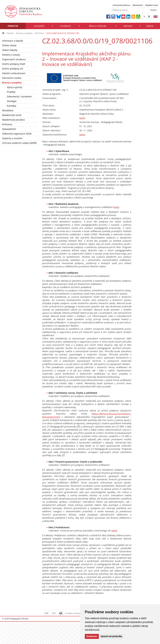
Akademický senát (12, 115)
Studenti (66, 26)
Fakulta (13, 26)
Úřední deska (9, 45)
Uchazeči (39, 26)
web (82, 118)
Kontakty (12, 106)
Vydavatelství (9, 129)
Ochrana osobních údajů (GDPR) (19, 143)
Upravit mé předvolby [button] (111, 636)
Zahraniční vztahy (12, 78)
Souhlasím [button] (92, 636)
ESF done (39, 33)
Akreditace (8, 110)
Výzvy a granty (15, 87)
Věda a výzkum (98, 26)
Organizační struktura (14, 59)
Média (150, 26)
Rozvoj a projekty (24, 33)
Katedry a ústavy (11, 55)
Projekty (11, 92)
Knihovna (7, 124)
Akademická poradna (13, 120)
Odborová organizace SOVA (17, 134)
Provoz (128, 26)
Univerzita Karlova (121, 5)
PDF (47, 613)
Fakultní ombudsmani (14, 73)
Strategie (12, 101)
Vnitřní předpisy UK (13, 69)
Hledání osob (152, 5)
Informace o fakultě (13, 41)
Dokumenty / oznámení (19, 96)
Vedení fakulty (10, 50)
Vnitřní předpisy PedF (14, 64)
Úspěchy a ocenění (12, 138)
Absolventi (138, 5)
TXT (54, 613)
